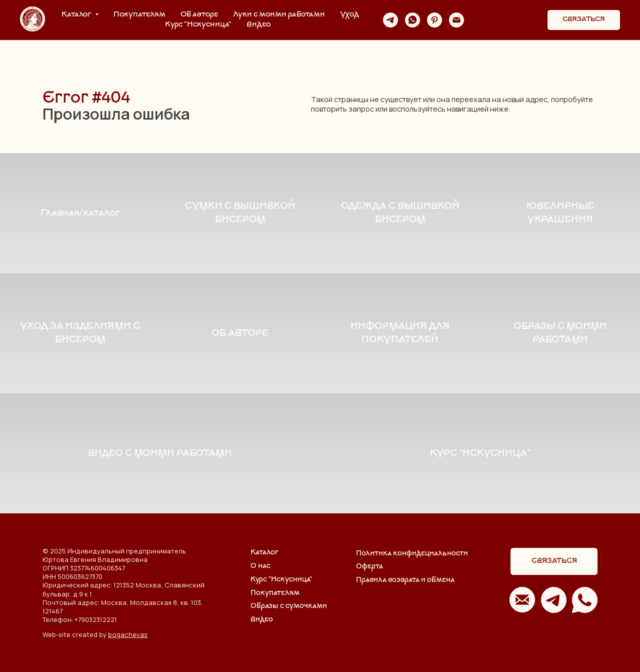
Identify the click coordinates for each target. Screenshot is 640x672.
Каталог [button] (77, 15)
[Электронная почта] (456, 20)
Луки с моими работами (279, 15)
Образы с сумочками (289, 606)
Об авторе (199, 15)
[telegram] (390, 20)
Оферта (369, 567)
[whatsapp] (412, 20)
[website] (478, 20)
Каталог (264, 553)
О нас (260, 566)
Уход (349, 15)
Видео (258, 25)
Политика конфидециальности (412, 554)
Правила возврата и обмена (405, 580)
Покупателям (139, 15)
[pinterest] (434, 20)
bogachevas (128, 634)
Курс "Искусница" (198, 25)
